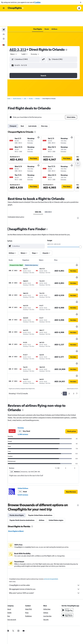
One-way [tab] (48, 111)
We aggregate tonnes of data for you (46, 546)
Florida (34, 84)
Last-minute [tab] (36, 111)
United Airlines (27, 445)
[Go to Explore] (4, 24)
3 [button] (74, 351)
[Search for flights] (4, 15)
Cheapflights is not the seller (46, 542)
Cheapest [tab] (17, 111)
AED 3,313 (22, 35)
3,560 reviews (27, 391)
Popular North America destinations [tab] (26, 477)
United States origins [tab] (60, 477)
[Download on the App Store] (68, 574)
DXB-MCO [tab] (50, 197)
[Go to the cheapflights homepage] (16, 8)
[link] (71, 388)
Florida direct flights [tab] (20, 472)
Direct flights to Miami (20, 488)
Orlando (41, 84)
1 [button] (65, 351)
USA (29, 84)
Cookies (37, 2)
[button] (81, 2)
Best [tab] (26, 111)
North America (21, 84)
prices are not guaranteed (55, 536)
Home (12, 84)
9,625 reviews (27, 452)
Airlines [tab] (45, 477)
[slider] (80, 232)
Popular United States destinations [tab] (44, 472)
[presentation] (70, 35)
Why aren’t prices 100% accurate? (46, 550)
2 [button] (69, 351)
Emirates (25, 385)
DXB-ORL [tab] (40, 197)
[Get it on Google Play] (68, 569)
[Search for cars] (4, 19)
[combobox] (18, 39)
